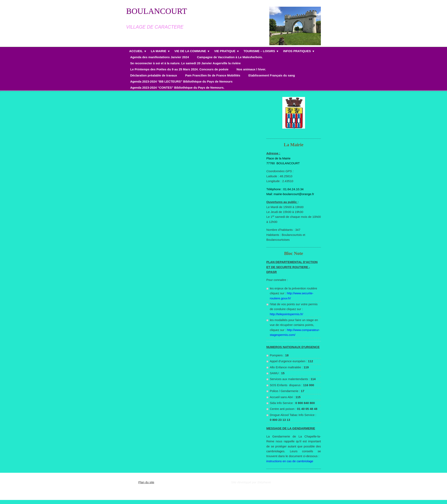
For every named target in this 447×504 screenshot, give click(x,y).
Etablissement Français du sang (272, 75)
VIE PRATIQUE (225, 52)
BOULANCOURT (157, 11)
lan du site (147, 482)
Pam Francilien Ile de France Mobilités (213, 75)
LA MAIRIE (159, 52)
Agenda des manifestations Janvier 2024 (160, 57)
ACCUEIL (136, 52)
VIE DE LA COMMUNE (190, 52)
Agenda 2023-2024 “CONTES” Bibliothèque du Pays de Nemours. (177, 88)
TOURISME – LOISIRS (259, 52)
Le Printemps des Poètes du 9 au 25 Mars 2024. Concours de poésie (179, 69)
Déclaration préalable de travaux (154, 75)
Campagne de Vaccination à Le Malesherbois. (230, 57)
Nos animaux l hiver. (251, 69)
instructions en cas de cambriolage (290, 461)
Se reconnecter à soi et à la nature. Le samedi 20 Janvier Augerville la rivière (185, 63)
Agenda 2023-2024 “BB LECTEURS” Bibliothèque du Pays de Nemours (181, 81)
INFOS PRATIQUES (297, 52)
